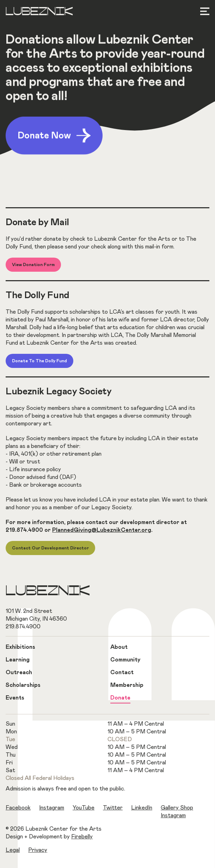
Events (15, 698)
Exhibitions (20, 647)
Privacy (38, 850)
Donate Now (54, 136)
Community (125, 660)
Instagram (52, 808)
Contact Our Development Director (50, 548)
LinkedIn (142, 808)
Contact (122, 672)
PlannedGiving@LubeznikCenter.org (102, 530)
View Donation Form (33, 265)
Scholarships (23, 685)
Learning (18, 660)
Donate (120, 698)
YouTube (84, 808)
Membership (127, 685)
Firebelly (82, 837)
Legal (13, 850)
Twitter (113, 808)
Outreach (19, 672)
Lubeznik (39, 12)
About (119, 647)
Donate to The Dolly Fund (39, 361)
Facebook (18, 808)
